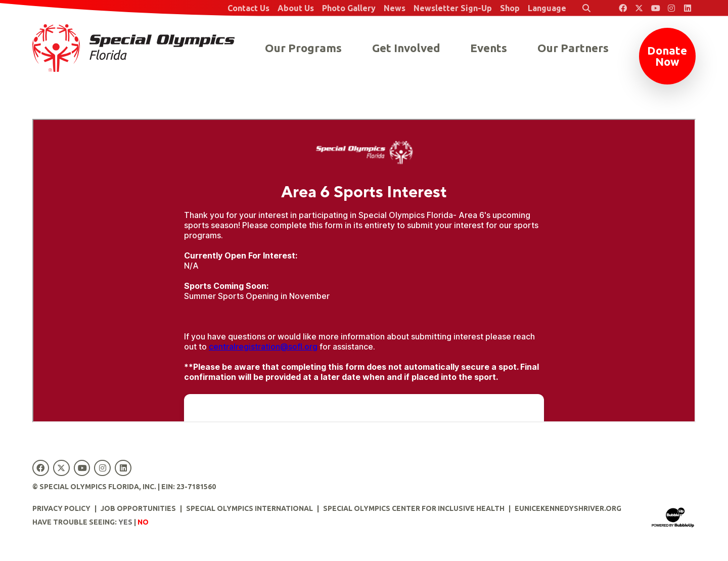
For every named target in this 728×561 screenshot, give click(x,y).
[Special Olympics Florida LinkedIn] (688, 8)
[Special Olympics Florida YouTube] (655, 8)
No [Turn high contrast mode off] (143, 522)
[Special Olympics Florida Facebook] (623, 8)
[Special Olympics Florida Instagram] (671, 8)
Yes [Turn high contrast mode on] (125, 522)
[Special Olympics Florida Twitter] (639, 8)
